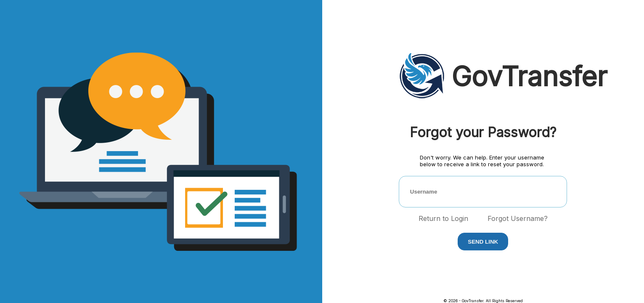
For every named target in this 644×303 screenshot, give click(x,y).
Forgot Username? (518, 218)
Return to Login (443, 218)
